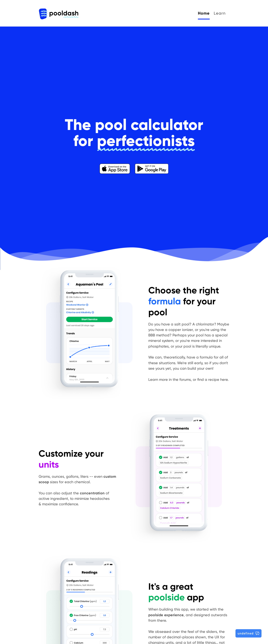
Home (204, 13)
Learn (220, 13)
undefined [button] (248, 633)
